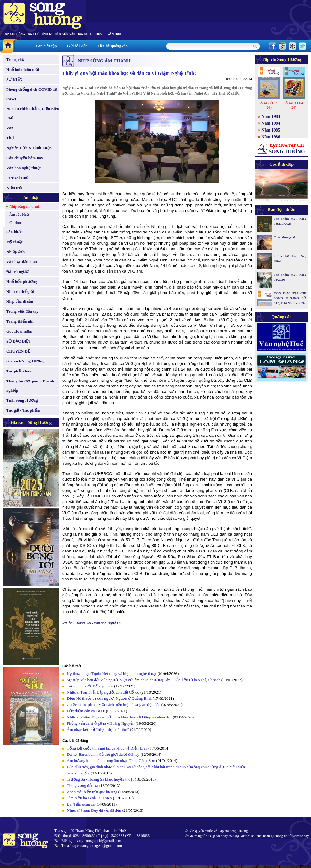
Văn (10, 128)
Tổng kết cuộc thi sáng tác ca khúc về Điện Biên (107, 748)
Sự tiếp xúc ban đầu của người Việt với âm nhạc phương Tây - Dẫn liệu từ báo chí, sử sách (144, 680)
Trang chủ (15, 60)
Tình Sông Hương (22, 400)
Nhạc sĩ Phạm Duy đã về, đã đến (94, 810)
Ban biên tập (46, 46)
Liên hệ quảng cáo (112, 46)
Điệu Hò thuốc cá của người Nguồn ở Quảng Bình (109, 698)
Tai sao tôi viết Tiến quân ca (90, 686)
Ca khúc (16, 223)
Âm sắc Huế (19, 215)
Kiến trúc (15, 188)
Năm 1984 (271, 123)
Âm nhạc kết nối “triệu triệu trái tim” (98, 729)
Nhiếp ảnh (15, 252)
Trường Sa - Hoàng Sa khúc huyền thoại (100, 779)
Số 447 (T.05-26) (269, 105)
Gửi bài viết (77, 46)
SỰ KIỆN (14, 79)
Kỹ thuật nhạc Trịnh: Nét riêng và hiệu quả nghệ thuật (112, 674)
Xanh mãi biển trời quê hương (92, 792)
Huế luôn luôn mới (23, 69)
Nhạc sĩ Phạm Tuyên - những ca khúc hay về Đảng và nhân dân (119, 717)
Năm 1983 (271, 116)
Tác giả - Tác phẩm (23, 410)
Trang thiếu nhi (20, 321)
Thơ (10, 138)
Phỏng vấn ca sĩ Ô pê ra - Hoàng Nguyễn (101, 723)
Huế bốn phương (22, 282)
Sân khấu (14, 232)
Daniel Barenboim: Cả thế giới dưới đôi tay (103, 754)
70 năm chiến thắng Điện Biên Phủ (32, 113)
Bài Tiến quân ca (81, 804)
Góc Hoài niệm (19, 331)
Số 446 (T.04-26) (294, 105)
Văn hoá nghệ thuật (23, 168)
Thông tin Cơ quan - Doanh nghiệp (30, 386)
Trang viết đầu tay (22, 311)
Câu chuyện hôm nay (25, 158)
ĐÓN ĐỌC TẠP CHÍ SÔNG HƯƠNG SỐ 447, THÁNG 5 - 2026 (290, 298)
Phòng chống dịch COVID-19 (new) (32, 94)
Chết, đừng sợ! (284, 237)
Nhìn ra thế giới (20, 291)
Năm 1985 (271, 130)
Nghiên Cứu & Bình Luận (29, 148)
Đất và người (18, 272)
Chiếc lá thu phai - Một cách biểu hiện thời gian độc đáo (114, 705)
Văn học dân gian (22, 262)
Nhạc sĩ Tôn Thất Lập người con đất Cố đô (103, 692)
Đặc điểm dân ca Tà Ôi (86, 711)
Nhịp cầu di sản (20, 301)
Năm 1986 (271, 137)
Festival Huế (17, 178)
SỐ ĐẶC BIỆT (19, 341)
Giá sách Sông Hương (25, 361)
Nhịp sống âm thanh (25, 206)
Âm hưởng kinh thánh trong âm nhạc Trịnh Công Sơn (111, 761)
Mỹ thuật (14, 242)
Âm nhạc (31, 198)
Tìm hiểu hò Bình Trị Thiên (89, 798)
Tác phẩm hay (19, 371)
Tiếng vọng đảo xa (83, 785)
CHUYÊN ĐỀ (18, 351)
